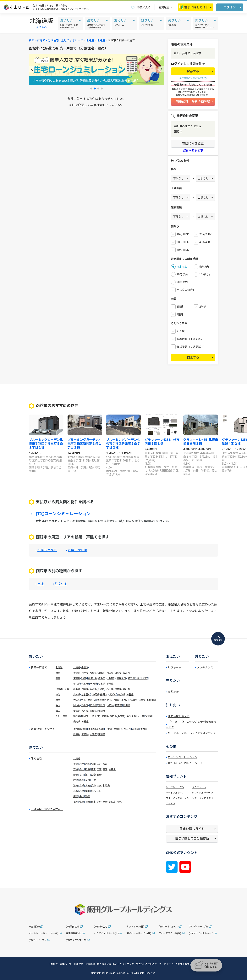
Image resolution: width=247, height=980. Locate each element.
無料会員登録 (178, 89)
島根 (82, 791)
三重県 (130, 695)
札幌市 (85, 668)
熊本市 (121, 716)
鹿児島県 (131, 716)
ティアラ (170, 804)
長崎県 (77, 722)
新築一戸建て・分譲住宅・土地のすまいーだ (56, 40)
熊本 (93, 802)
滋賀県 (134, 700)
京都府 (117, 700)
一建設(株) (34, 927)
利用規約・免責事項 (84, 964)
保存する (193, 71)
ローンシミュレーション (183, 757)
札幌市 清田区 (78, 550)
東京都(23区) (80, 729)
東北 (58, 673)
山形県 (118, 673)
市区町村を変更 (193, 143)
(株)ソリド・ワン (38, 940)
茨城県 (94, 684)
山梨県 (77, 689)
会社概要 (53, 964)
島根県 (127, 705)
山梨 (93, 775)
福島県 (126, 673)
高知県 (102, 711)
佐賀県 (105, 716)
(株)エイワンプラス (76, 940)
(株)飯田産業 (73, 927)
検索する (193, 357)
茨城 (76, 769)
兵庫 (93, 786)
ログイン (230, 7)
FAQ (115, 964)
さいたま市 (141, 678)
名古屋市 (86, 695)
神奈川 (112, 769)
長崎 (87, 802)
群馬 (87, 769)
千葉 (99, 769)
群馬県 (110, 684)
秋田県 (110, 673)
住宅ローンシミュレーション (63, 514)
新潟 (76, 775)
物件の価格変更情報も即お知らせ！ (193, 95)
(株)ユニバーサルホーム (201, 933)
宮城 (87, 764)
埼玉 (93, 769)
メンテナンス (205, 668)
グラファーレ (199, 787)
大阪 (87, 786)
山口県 (110, 705)
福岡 (76, 802)
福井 (87, 775)
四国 (58, 711)
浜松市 (113, 695)
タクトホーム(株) (135, 927)
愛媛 (87, 796)
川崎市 (111, 678)
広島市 (101, 705)
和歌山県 (151, 700)
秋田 (93, 764)
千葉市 (85, 684)
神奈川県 (93, 678)
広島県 (94, 705)
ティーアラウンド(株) (170, 933)
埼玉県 (131, 678)
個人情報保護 (104, 964)
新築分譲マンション (43, 729)
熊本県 (113, 716)
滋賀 (76, 786)
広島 (93, 791)
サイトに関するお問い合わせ (184, 964)
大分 (99, 802)
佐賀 (82, 802)
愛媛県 (77, 711)
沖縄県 (85, 722)
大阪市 (91, 700)
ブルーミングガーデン (178, 798)
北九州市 (95, 716)
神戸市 (108, 700)
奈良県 (142, 700)
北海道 (90, 40)
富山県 (126, 689)
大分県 (140, 716)
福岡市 (85, 716)
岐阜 (76, 780)
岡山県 (77, 705)
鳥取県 (118, 705)
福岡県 (77, 716)
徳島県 (93, 711)
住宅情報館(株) (74, 933)
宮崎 (105, 802)
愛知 (87, 780)
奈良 (99, 786)
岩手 (82, 764)
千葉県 (77, 684)
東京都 (77, 678)
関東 (58, 678)
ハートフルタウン (175, 793)
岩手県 (85, 673)
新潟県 (93, 689)
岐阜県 (122, 695)
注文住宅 (61, 584)
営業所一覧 (66, 964)
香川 (82, 796)
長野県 (85, 689)
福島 (105, 764)
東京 (105, 769)
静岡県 (96, 695)
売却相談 (173, 692)
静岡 (82, 780)
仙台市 (101, 673)
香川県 (85, 711)
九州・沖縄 (61, 716)
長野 (99, 775)
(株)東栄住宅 (101, 927)
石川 (82, 775)
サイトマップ (127, 964)
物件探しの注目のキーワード (185, 763)
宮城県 (93, 673)
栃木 (82, 769)
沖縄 (119, 802)
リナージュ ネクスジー (204, 798)
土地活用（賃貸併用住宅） (47, 809)
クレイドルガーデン (202, 793)
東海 (58, 695)
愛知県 (77, 695)
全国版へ (41, 27)
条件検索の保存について (191, 78)
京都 (82, 786)
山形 (99, 764)
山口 (99, 791)
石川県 (110, 689)
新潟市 (101, 689)
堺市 (83, 700)
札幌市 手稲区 (47, 550)
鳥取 (76, 791)
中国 (58, 705)
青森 (76, 764)
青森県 (77, 673)
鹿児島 (112, 802)
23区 (84, 678)
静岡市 (104, 695)
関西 (58, 700)
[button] (32, 69)
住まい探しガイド (194, 7)
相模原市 (121, 678)
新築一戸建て (39, 668)
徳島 (76, 796)
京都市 (125, 700)
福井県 (118, 689)
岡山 (87, 791)
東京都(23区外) (96, 729)
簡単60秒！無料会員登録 (193, 102)
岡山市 (85, 705)
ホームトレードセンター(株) (44, 933)
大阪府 (77, 700)
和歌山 (106, 786)
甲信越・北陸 (63, 689)
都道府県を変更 (193, 151)
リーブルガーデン (175, 787)
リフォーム (175, 668)
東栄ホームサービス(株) (139, 933)
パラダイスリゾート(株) (106, 933)
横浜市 (102, 678)
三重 (93, 780)
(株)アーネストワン (169, 927)
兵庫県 (101, 700)
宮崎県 (149, 716)
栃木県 (102, 684)
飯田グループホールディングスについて (192, 733)
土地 (41, 584)
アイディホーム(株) (199, 927)
